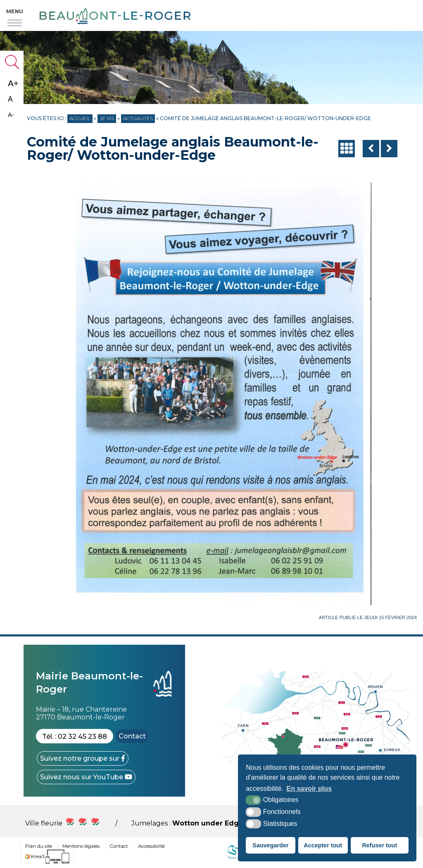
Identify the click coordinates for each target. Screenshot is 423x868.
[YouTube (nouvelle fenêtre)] (86, 777)
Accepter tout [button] (323, 845)
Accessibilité (151, 846)
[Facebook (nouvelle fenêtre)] (83, 758)
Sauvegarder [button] (270, 845)
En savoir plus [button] (309, 789)
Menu (15, 12)
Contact (132, 736)
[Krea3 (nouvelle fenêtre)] (47, 857)
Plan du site (39, 846)
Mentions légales (81, 846)
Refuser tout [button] (379, 845)
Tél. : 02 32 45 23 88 (75, 737)
